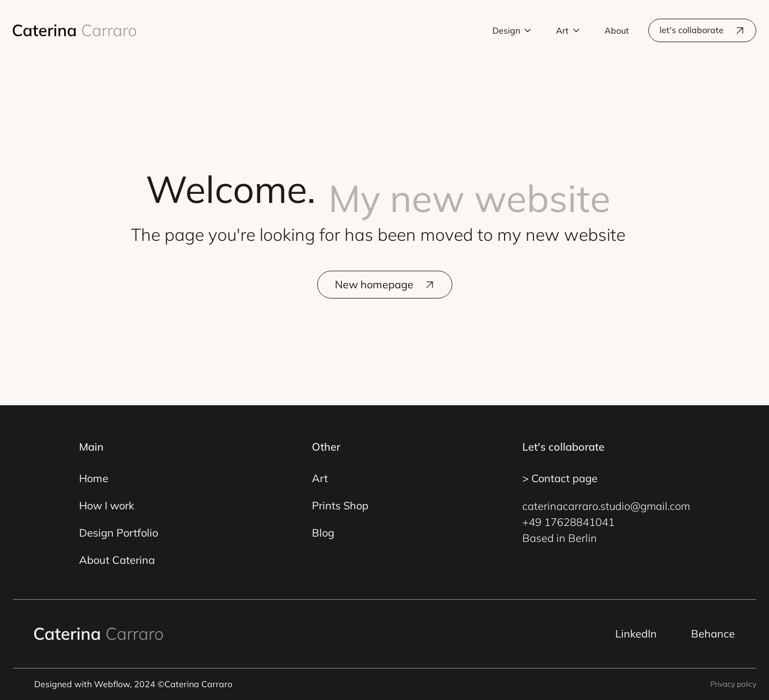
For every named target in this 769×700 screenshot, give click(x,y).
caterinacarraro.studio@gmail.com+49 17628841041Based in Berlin (606, 522)
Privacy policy (733, 684)
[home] (74, 30)
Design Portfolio (119, 533)
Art (320, 478)
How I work (107, 505)
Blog (323, 533)
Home (94, 478)
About (617, 30)
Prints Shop (340, 505)
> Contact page (560, 478)
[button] (512, 31)
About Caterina (117, 560)
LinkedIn (636, 634)
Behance (713, 634)
